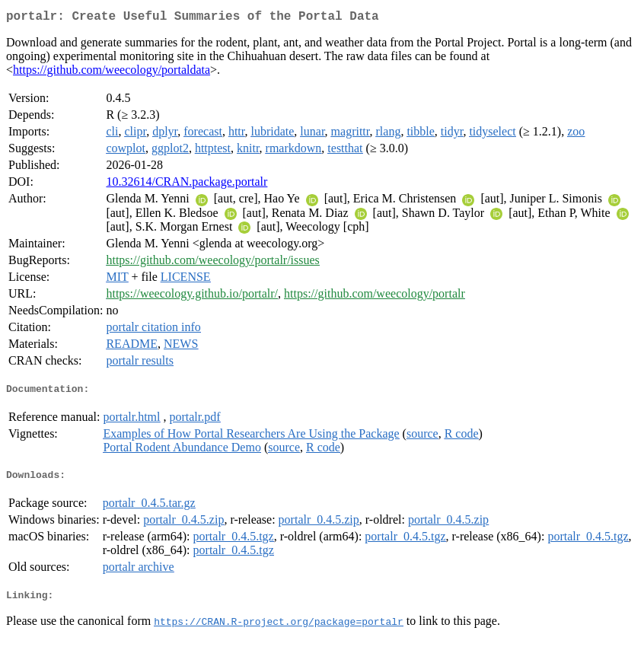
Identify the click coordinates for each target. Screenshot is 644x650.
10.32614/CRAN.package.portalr (187, 185)
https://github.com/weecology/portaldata (112, 73)
